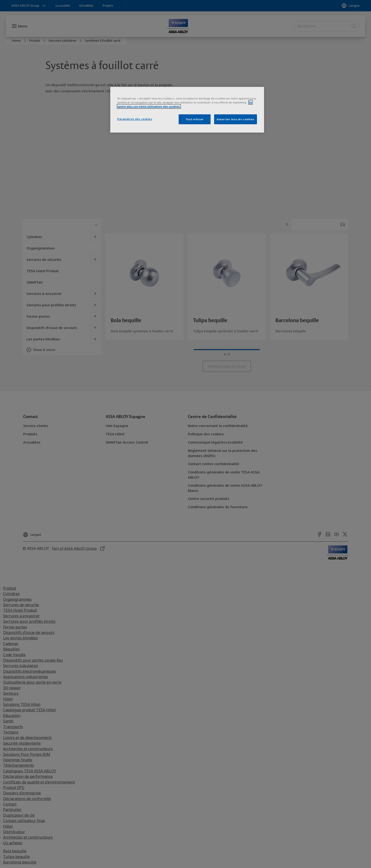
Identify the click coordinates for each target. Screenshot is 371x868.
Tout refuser (195, 119)
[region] (187, 110)
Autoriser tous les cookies (236, 119)
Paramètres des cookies (135, 119)
